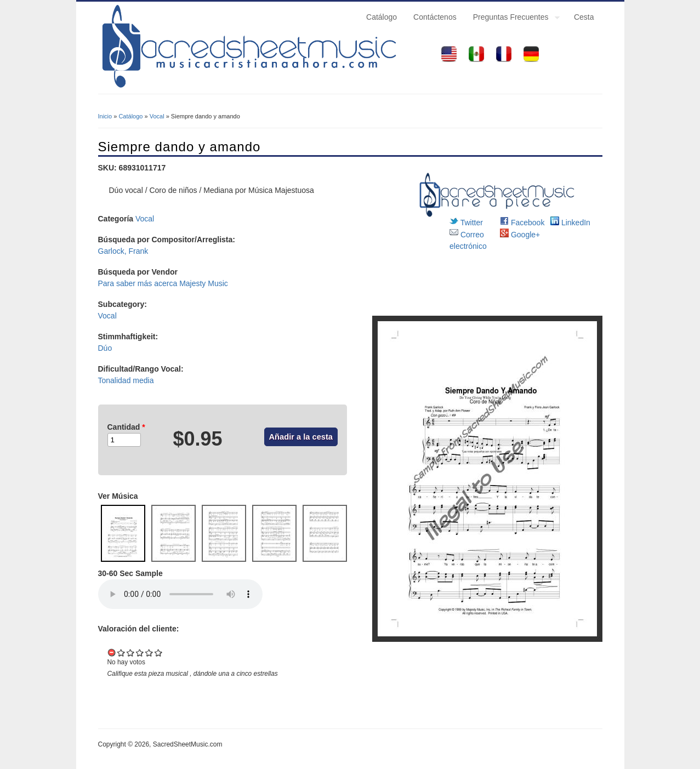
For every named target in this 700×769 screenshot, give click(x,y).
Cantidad (126, 427)
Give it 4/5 (149, 653)
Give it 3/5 (140, 653)
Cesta (584, 17)
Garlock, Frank (123, 251)
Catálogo (382, 17)
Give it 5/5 (159, 653)
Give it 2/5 (131, 653)
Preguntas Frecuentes (513, 19)
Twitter (466, 223)
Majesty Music (204, 283)
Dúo (105, 348)
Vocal (157, 116)
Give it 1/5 (121, 653)
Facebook (522, 223)
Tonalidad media (126, 380)
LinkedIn (570, 223)
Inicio (105, 116)
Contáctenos (435, 17)
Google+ (520, 235)
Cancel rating (112, 653)
